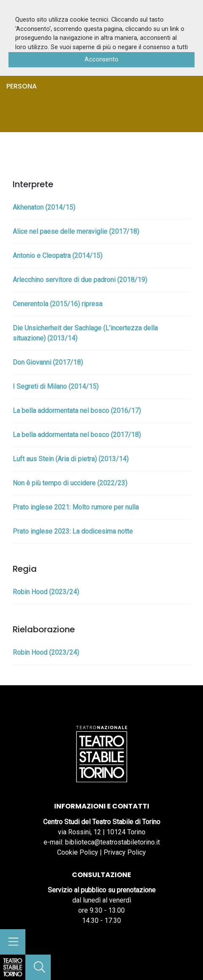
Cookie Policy (78, 852)
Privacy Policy (125, 852)
